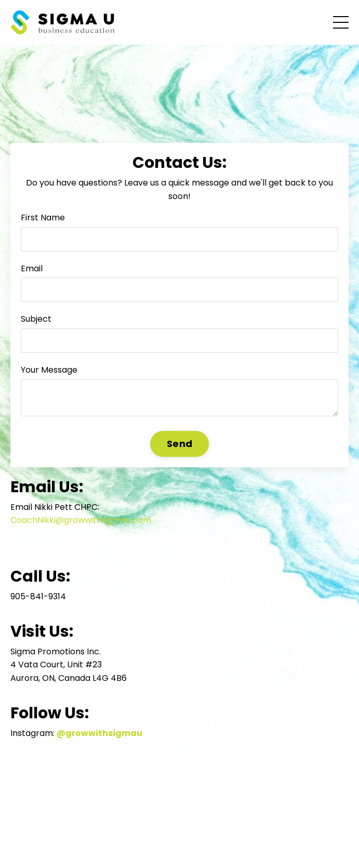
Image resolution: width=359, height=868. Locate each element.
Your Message (49, 370)
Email (32, 268)
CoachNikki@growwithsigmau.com (81, 520)
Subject (36, 319)
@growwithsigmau (99, 733)
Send (180, 444)
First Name (43, 218)
